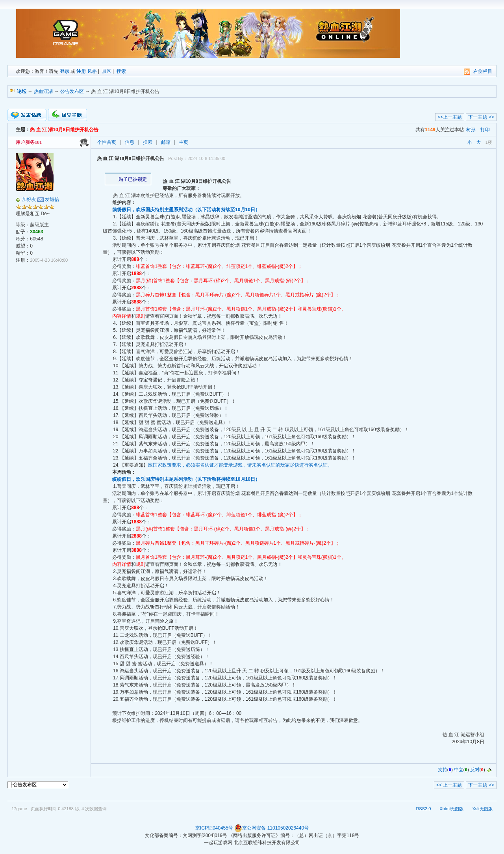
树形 (471, 130)
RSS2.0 (423, 809)
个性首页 (107, 142)
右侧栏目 (483, 71)
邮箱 (166, 142)
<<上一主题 (450, 117)
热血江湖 (43, 91)
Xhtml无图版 (451, 809)
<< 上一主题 (449, 785)
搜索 (121, 71)
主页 (183, 142)
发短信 (52, 199)
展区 (107, 71)
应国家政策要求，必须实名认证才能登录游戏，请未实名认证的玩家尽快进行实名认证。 (240, 465)
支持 (443, 770)
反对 (475, 770)
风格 (92, 71)
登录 (65, 71)
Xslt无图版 (482, 809)
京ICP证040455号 (214, 828)
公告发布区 (72, 91)
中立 (459, 770)
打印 (485, 130)
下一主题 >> (481, 117)
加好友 (29, 199)
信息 (130, 142)
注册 (81, 71)
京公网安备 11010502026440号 (271, 828)
